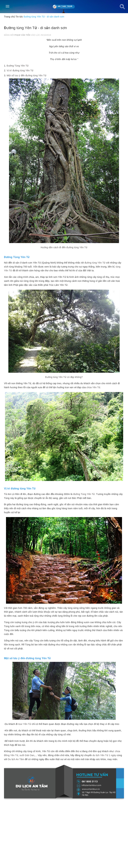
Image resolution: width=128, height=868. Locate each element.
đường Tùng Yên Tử (84, 494)
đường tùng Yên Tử (95, 263)
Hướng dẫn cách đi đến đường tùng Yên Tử (64, 247)
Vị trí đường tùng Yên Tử (20, 70)
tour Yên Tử (25, 724)
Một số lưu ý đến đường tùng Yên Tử (26, 75)
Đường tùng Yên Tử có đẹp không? (64, 377)
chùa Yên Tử (93, 387)
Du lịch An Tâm (16, 759)
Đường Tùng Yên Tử (18, 66)
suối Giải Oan (27, 755)
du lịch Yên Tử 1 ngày (104, 755)
